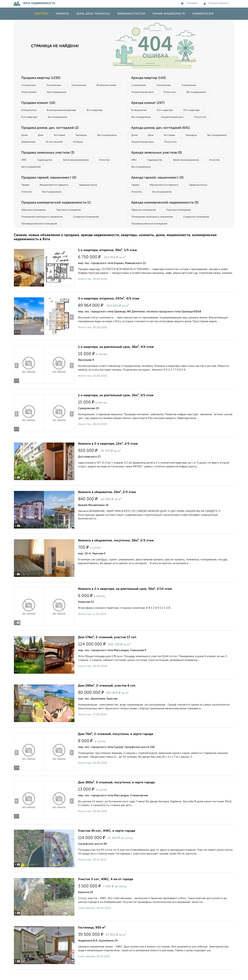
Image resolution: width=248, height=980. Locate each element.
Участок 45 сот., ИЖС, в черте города (107, 841)
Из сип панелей (87, 143)
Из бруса (27, 151)
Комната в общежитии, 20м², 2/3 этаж (107, 503)
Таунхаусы (85, 136)
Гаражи (26, 194)
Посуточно (172, 92)
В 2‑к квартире (98, 111)
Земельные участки (131, 14)
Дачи (42, 136)
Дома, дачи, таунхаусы (93, 14)
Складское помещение (88, 227)
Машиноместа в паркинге (56, 194)
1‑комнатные (29, 85)
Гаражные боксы (91, 194)
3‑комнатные (81, 85)
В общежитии (29, 111)
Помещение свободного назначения (43, 227)
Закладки (189, 3)
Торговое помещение (71, 220)
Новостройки (61, 92)
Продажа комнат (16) (39, 103)
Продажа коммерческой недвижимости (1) (57, 212)
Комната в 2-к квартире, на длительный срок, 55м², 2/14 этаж (125, 599)
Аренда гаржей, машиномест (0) (158, 187)
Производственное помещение (40, 234)
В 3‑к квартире (30, 118)
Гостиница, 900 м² (92, 938)
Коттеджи (62, 136)
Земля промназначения (79, 169)
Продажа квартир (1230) (42, 78)
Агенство (108, 169)
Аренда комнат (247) (149, 103)
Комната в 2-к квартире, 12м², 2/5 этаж (108, 454)
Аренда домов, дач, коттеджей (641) (161, 136)
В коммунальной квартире (64, 111)
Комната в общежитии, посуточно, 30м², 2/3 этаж (116, 551)
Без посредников (90, 92)
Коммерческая (203, 14)
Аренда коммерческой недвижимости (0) (166, 212)
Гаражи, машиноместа (169, 14)
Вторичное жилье (32, 92)
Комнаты (62, 14)
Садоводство (46, 169)
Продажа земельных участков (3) (49, 162)
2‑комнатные (55, 85)
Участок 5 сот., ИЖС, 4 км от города (106, 890)
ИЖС (25, 169)
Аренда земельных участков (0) (157, 162)
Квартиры (41, 14)
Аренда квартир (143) (149, 78)
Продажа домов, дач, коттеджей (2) (51, 129)
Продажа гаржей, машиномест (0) (50, 187)
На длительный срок (143, 92)
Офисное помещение (34, 220)
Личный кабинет (216, 3)
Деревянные (60, 143)
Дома (25, 136)
